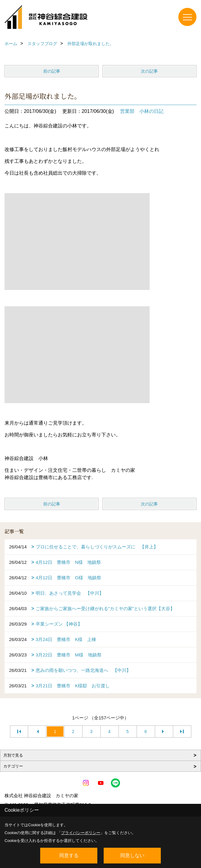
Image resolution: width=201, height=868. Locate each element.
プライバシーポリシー (81, 833)
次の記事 (149, 71)
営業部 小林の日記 (142, 111)
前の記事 (52, 71)
